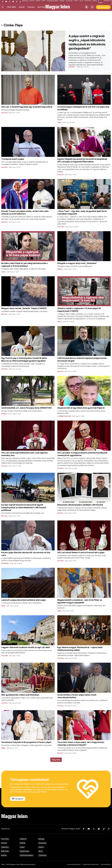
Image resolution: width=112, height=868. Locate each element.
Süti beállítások (106, 864)
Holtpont (23, 839)
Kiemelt (22, 7)
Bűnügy (41, 839)
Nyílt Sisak (41, 7)
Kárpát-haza (24, 851)
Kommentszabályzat (74, 864)
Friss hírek (5, 839)
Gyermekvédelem (26, 855)
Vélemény (31, 7)
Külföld (23, 843)
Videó (22, 847)
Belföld (4, 855)
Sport (41, 851)
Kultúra (41, 847)
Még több (56, 760)
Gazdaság (42, 843)
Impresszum (6, 829)
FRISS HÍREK (12, 7)
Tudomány (42, 855)
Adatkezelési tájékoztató (91, 864)
